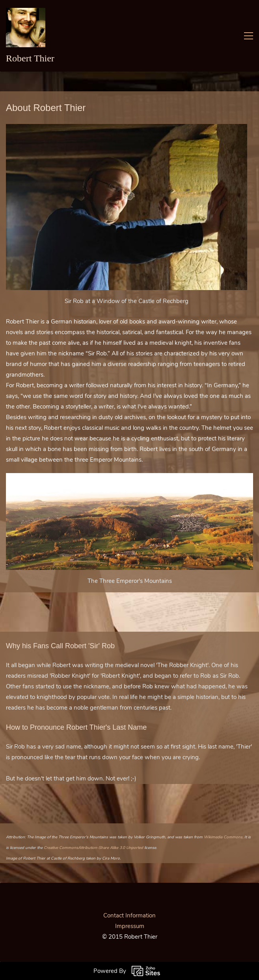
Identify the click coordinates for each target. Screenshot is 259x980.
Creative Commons (61, 848)
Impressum (130, 926)
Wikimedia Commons (223, 837)
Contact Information (129, 915)
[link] (127, 129)
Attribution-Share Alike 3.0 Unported (111, 848)
